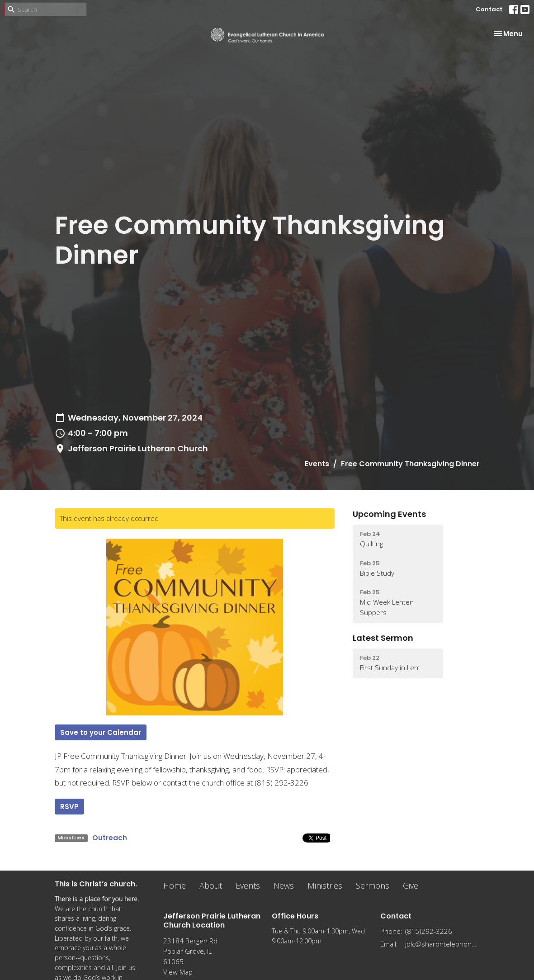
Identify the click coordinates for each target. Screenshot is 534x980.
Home (175, 885)
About (211, 885)
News (284, 885)
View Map (178, 972)
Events (317, 464)
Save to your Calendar (101, 732)
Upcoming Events (389, 514)
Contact (489, 9)
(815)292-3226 (429, 931)
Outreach (110, 838)
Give (411, 885)
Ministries (325, 885)
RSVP (69, 807)
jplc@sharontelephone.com (442, 944)
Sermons (373, 885)
